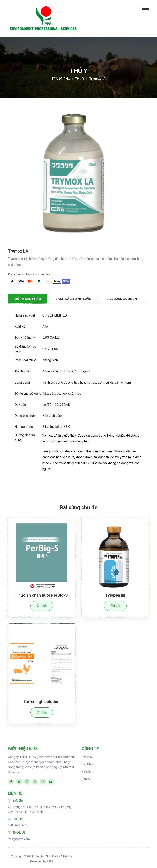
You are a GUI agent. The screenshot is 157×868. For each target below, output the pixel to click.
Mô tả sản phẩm (28, 299)
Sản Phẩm (88, 764)
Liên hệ (86, 779)
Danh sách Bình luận (73, 299)
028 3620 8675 (18, 825)
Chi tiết (42, 606)
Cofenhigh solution (42, 702)
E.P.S (50, 861)
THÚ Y (80, 79)
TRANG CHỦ (61, 79)
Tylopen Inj (115, 595)
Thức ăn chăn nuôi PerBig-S (42, 595)
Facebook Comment (122, 299)
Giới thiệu (87, 757)
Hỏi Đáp (86, 771)
